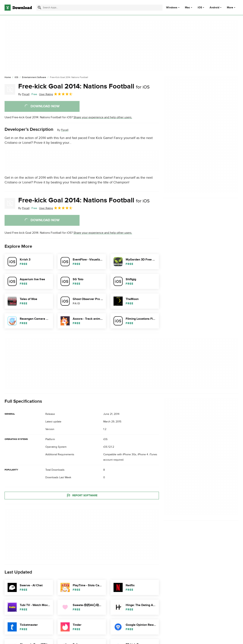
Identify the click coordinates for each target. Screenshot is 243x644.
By (24, 94)
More (232, 7)
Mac (187, 8)
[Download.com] (18, 8)
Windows (172, 8)
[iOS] (16, 77)
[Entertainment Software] (34, 77)
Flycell (65, 130)
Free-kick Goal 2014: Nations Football (84, 86)
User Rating (56, 94)
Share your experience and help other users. (103, 117)
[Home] (8, 77)
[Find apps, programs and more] (99, 8)
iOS (200, 8)
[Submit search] (39, 8)
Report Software (82, 496)
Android (214, 8)
